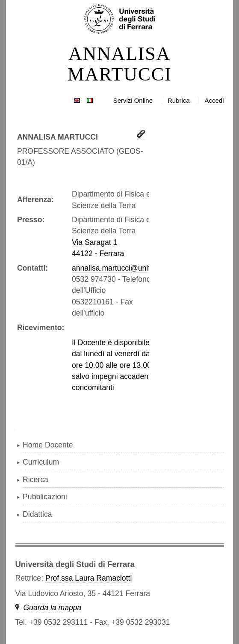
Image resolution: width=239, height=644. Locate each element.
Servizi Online (133, 100)
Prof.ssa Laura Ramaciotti (89, 578)
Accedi (214, 100)
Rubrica (179, 100)
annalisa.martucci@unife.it (116, 268)
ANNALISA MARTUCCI (120, 64)
